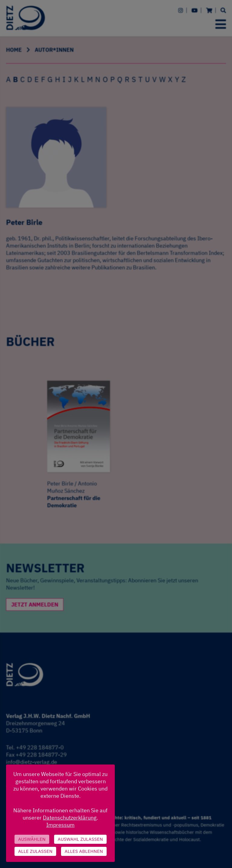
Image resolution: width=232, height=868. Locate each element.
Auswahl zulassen (80, 839)
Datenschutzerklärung (70, 818)
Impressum (60, 825)
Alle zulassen (35, 851)
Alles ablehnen (84, 851)
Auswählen (32, 839)
